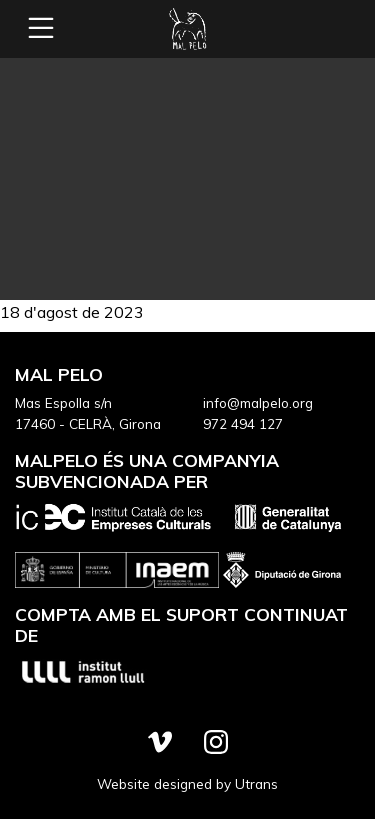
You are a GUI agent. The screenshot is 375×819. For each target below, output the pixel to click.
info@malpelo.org (258, 402)
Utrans (256, 783)
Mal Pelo (188, 29)
